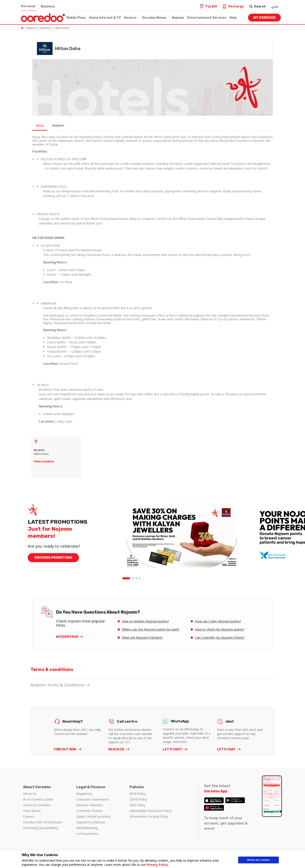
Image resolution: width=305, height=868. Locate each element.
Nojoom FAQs (67, 637)
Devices (130, 18)
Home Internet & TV (105, 18)
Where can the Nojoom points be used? (151, 629)
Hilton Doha (62, 28)
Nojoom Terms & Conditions (60, 685)
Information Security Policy (149, 816)
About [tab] (41, 126)
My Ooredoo (264, 18)
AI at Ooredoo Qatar (38, 799)
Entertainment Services (207, 18)
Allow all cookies (258, 861)
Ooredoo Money (154, 18)
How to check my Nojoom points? (220, 629)
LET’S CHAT (227, 749)
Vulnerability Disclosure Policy (151, 811)
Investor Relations (89, 805)
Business (48, 6)
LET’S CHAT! (173, 749)
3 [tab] (137, 578)
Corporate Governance (93, 799)
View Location (44, 461)
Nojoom (178, 18)
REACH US (117, 749)
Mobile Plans (76, 18)
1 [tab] (127, 578)
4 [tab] (140, 578)
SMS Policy (137, 805)
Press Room (32, 811)
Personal (28, 6)
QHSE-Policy (138, 799)
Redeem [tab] (64, 126)
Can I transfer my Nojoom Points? (220, 637)
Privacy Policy (155, 865)
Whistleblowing (87, 828)
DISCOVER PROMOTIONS (53, 558)
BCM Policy (138, 794)
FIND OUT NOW (66, 749)
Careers (29, 816)
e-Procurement (87, 834)
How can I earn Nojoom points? (218, 621)
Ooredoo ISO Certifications (43, 822)
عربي (275, 6)
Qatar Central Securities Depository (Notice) (93, 819)
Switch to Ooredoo (37, 805)
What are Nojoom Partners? (142, 637)
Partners (46, 28)
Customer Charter (89, 811)
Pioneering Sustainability (41, 828)
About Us (30, 794)
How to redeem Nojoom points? (146, 621)
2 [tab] (133, 578)
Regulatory (84, 794)
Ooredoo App (216, 791)
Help (233, 18)
